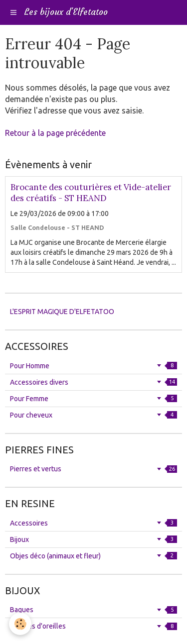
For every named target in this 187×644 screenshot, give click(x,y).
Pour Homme (93, 366)
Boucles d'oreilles (93, 626)
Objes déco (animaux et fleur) (93, 556)
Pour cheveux (93, 415)
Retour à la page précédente (55, 133)
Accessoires (93, 523)
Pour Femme (93, 399)
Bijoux (93, 539)
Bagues (93, 610)
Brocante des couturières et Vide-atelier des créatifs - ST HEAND (91, 193)
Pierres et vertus (93, 469)
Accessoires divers (93, 382)
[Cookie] (20, 624)
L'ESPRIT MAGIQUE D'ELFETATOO (62, 312)
